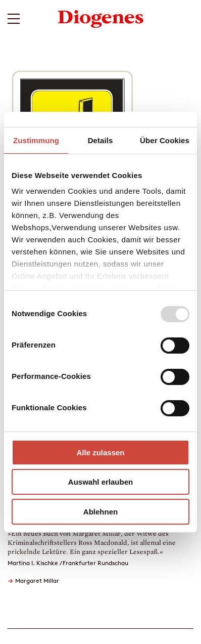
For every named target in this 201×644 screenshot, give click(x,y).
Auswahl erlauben (100, 482)
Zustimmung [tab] (36, 140)
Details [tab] (100, 140)
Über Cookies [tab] (165, 140)
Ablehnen (100, 512)
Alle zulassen (100, 453)
